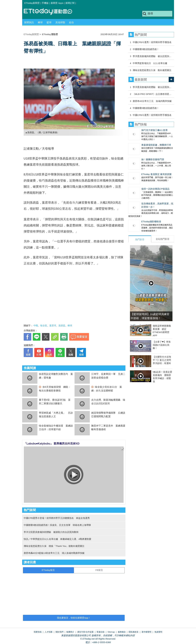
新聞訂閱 (70, 3)
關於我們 (60, 632)
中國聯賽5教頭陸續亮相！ (146, 49)
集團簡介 (70, 632)
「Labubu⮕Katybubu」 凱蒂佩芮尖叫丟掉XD (52, 444)
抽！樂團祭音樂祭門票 (153, 159)
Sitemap (111, 632)
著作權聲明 (146, 632)
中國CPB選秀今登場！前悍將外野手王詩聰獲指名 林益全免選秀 (57, 518)
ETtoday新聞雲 (32, 3)
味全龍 (44, 325)
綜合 (72, 22)
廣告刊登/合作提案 (85, 632)
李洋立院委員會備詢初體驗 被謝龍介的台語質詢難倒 (51, 532)
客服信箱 (101, 632)
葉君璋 (53, 325)
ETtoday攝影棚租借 (151, 221)
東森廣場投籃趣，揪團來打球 (156, 145)
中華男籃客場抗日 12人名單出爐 (150, 63)
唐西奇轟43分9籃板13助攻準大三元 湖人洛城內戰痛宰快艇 (54, 553)
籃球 (49, 22)
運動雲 (50, 12)
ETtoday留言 (48, 570)
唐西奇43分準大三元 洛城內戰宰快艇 (152, 101)
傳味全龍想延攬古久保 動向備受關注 (152, 70)
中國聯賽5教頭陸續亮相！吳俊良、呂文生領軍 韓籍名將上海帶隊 (57, 525)
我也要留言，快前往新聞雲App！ (74, 618)
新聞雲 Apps (57, 3)
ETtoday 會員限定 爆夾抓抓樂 (156, 174)
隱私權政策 (134, 632)
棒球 (40, 22)
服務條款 (122, 632)
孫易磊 (62, 325)
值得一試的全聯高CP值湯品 (155, 189)
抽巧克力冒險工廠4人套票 (154, 130)
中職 (36, 325)
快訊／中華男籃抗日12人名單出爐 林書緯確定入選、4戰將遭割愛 (57, 539)
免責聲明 (158, 632)
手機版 (45, 3)
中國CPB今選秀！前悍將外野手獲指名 (152, 42)
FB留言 (99, 570)
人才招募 (49, 632)
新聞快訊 (29, 22)
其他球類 (60, 22)
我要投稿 (38, 632)
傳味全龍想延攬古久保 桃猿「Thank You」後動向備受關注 (54, 546)
